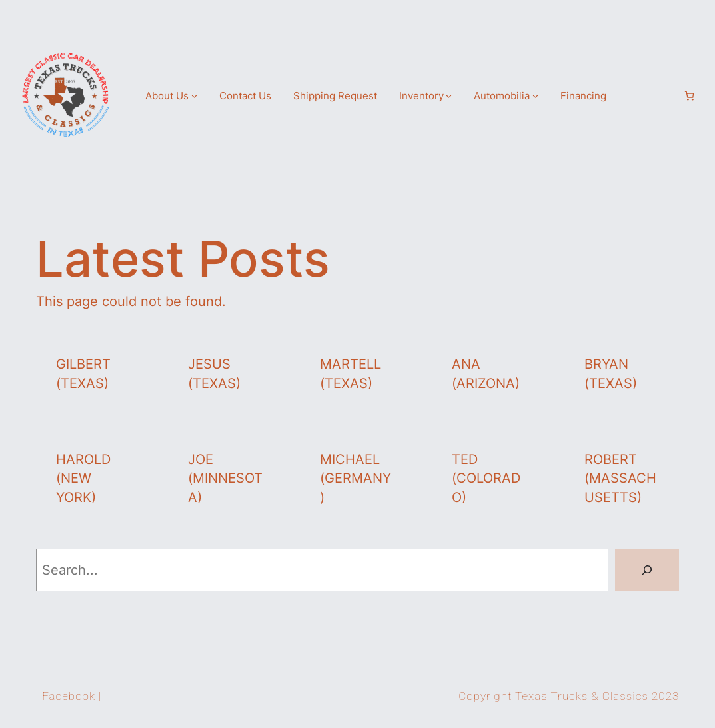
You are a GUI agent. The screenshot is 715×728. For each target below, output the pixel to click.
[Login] (666, 95)
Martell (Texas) (351, 373)
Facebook (69, 696)
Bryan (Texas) (611, 373)
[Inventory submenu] (449, 96)
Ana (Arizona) (486, 373)
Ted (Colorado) (486, 478)
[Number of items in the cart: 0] (689, 96)
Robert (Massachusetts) (620, 478)
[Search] (647, 570)
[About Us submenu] (194, 96)
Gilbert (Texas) (83, 373)
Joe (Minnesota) (225, 478)
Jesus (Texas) (214, 373)
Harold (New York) (83, 478)
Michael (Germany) (356, 478)
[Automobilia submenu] (535, 96)
